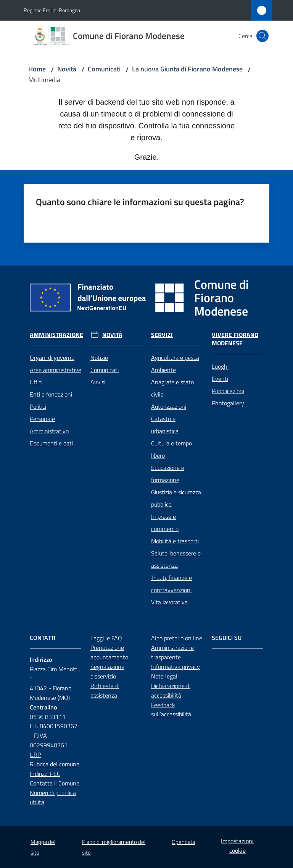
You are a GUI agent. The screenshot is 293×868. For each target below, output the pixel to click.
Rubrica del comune (55, 764)
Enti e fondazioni (51, 394)
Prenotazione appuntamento (109, 652)
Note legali (165, 676)
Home (37, 69)
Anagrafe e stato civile (172, 388)
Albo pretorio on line (177, 638)
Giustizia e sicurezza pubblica (176, 498)
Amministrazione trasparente (172, 652)
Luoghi (220, 366)
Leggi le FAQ (106, 638)
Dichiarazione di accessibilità (171, 691)
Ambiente (163, 370)
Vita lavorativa (169, 602)
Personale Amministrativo (49, 425)
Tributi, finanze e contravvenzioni (171, 584)
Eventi (220, 379)
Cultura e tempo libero (171, 449)
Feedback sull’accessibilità (171, 710)
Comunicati (104, 69)
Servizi (162, 335)
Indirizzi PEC (45, 774)
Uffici (36, 382)
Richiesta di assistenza (105, 691)
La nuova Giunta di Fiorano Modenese (187, 69)
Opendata (183, 842)
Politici (38, 406)
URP (35, 755)
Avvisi (98, 382)
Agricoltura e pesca (175, 358)
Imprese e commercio (165, 523)
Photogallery (228, 403)
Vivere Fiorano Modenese (235, 339)
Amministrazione (56, 335)
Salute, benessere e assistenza (176, 559)
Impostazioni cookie (237, 846)
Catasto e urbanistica (165, 425)
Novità (67, 69)
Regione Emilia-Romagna (52, 10)
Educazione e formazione (168, 474)
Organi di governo (52, 358)
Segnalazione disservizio (107, 671)
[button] (262, 36)
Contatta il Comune (55, 783)
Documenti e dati (51, 443)
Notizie (99, 358)
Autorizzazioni (169, 406)
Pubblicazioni (228, 391)
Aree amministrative (56, 370)
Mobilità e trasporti (175, 541)
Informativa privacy (175, 667)
